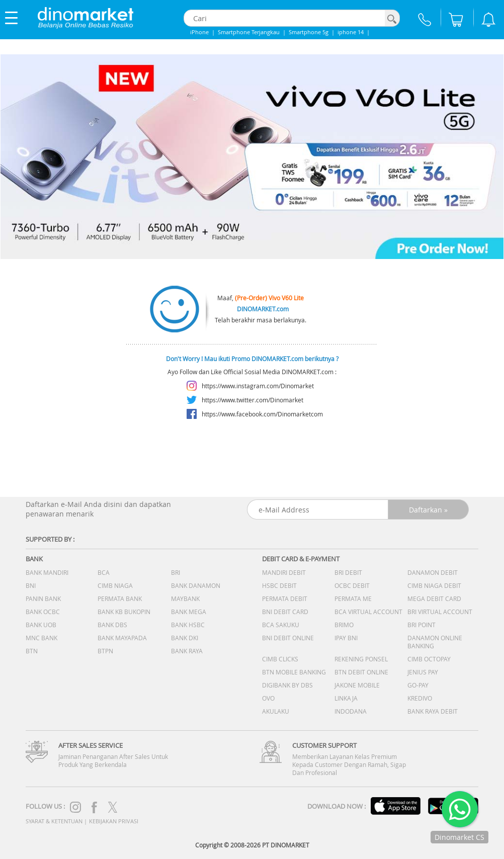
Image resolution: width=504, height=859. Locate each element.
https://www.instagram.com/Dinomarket (258, 386)
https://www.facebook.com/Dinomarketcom (262, 414)
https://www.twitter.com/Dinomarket (253, 400)
